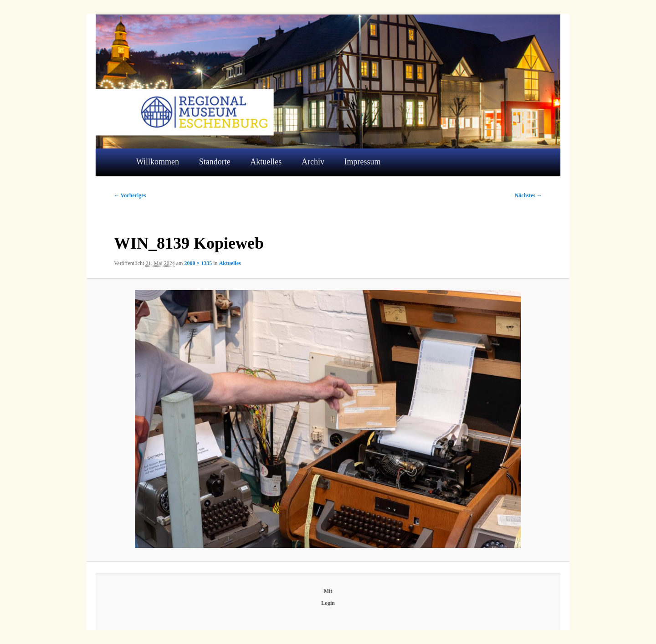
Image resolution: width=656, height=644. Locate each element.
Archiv (313, 162)
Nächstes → (528, 195)
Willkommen (158, 162)
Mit (328, 591)
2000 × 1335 (198, 263)
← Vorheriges (130, 195)
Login (328, 603)
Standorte (215, 162)
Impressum (363, 162)
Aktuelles (266, 162)
